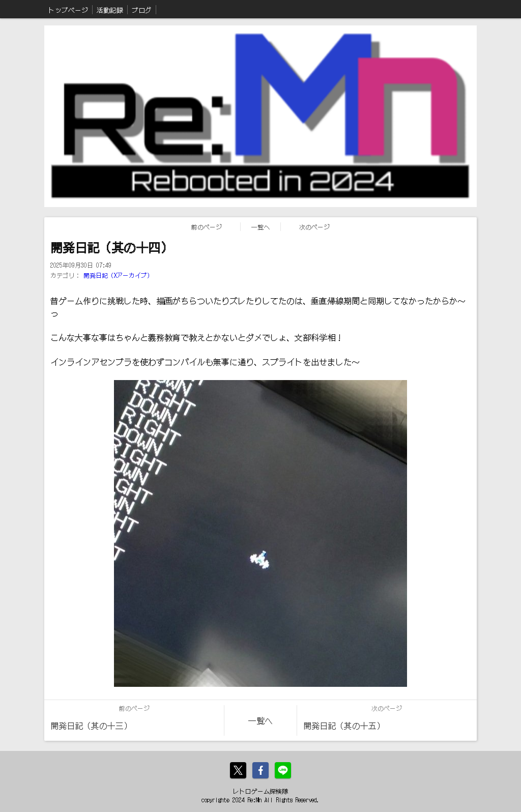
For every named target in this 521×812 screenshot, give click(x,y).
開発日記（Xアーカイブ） (118, 275)
